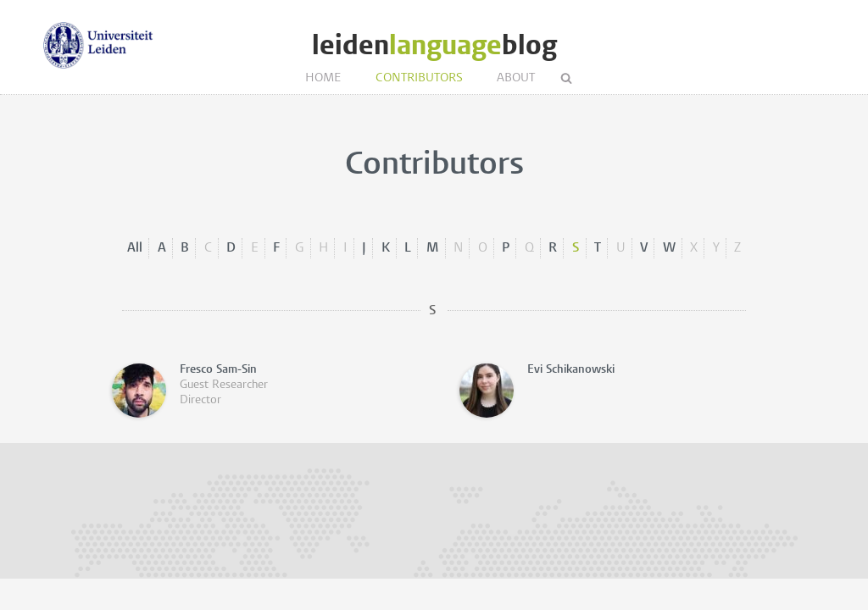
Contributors (419, 78)
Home (323, 78)
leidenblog (434, 45)
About (516, 78)
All (135, 248)
